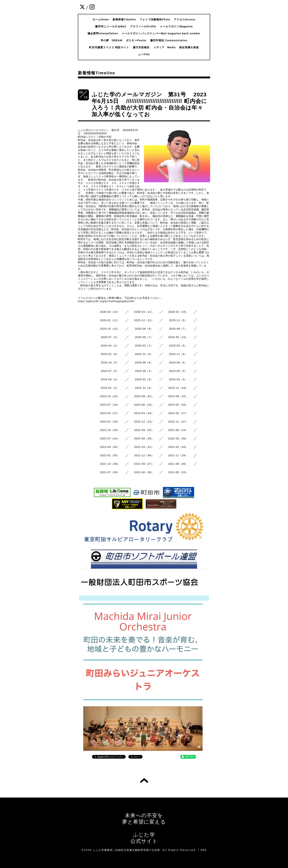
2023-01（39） (110, 422)
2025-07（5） (110, 337)
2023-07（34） (110, 405)
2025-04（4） (110, 346)
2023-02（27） (178, 413)
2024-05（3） (178, 371)
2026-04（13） (110, 312)
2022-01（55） (110, 455)
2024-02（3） (178, 379)
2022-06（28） (144, 438)
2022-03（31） (144, 447)
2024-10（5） (110, 363)
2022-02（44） (178, 447)
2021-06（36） (144, 472)
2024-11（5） (178, 354)
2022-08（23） (178, 430)
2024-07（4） (110, 371)
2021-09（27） (144, 464)
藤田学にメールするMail (111, 26)
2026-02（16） (178, 312)
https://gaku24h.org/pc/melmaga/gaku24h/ (106, 301)
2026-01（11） (110, 320)
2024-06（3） (144, 371)
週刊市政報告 (141, 47)
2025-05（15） (178, 337)
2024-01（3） (110, 388)
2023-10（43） (110, 396)
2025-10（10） (110, 329)
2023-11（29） (178, 388)
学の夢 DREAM (111, 40)
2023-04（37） (110, 413)
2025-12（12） (144, 320)
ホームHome (101, 19)
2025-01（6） (110, 354)
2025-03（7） (144, 346)
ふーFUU (144, 54)
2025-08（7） (178, 329)
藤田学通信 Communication (169, 40)
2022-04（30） (110, 447)
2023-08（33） (178, 396)
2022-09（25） (144, 430)
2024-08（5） (178, 363)
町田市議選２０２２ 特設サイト (109, 47)
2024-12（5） (144, 354)
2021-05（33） (178, 472)
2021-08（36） (178, 464)
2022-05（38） (178, 438)
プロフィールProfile (143, 26)
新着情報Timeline (124, 19)
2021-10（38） (110, 464)
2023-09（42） (144, 396)
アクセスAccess (185, 19)
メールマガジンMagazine (176, 26)
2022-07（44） (110, 438)
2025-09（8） (144, 329)
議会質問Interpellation (103, 33)
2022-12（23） (144, 422)
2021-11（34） (178, 455)
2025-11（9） (178, 320)
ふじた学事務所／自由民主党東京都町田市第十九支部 (126, 850)
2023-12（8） (144, 388)
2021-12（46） (144, 455)
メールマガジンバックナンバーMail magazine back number (161, 33)
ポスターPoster (136, 40)
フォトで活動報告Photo (155, 19)
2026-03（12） (144, 312)
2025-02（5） (178, 346)
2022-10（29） (110, 430)
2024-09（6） (144, 363)
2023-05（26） (178, 405)
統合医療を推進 (189, 47)
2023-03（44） (144, 413)
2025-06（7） (144, 337)
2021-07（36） (110, 472)
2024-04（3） (110, 379)
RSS (204, 850)
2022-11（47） (178, 422)
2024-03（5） (144, 379)
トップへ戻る (144, 780)
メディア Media (165, 47)
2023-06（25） (144, 405)
